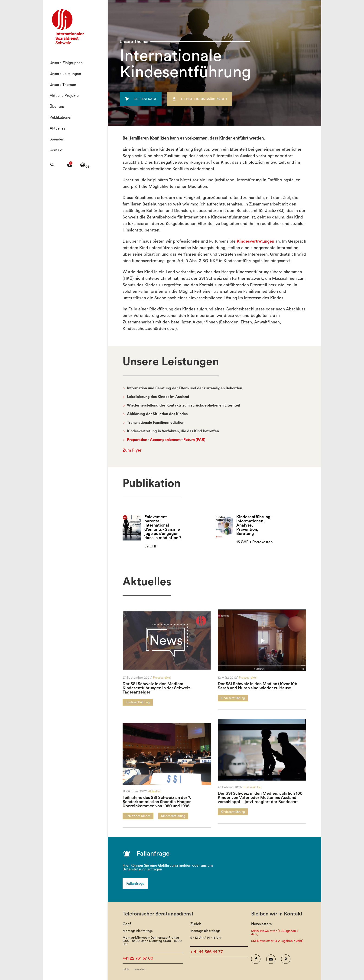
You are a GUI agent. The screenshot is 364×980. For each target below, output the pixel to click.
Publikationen (61, 117)
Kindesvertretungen (255, 241)
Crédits (126, 969)
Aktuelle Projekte (64, 96)
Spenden (57, 139)
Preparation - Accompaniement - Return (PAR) (166, 440)
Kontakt (56, 150)
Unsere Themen (63, 85)
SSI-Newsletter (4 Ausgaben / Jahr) (277, 941)
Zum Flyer (132, 450)
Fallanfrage (135, 884)
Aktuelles (57, 128)
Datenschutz (140, 969)
